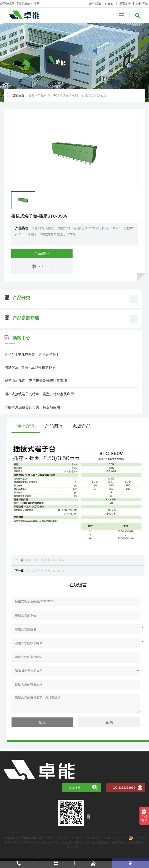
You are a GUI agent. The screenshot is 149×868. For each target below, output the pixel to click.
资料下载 (142, 4)
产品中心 (44, 95)
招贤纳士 (125, 4)
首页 (31, 95)
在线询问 (74, 842)
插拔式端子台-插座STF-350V (115, 571)
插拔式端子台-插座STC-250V (115, 560)
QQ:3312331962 (124, 842)
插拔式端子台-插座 (94, 95)
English (109, 4)
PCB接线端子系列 (66, 95)
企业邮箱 (95, 4)
